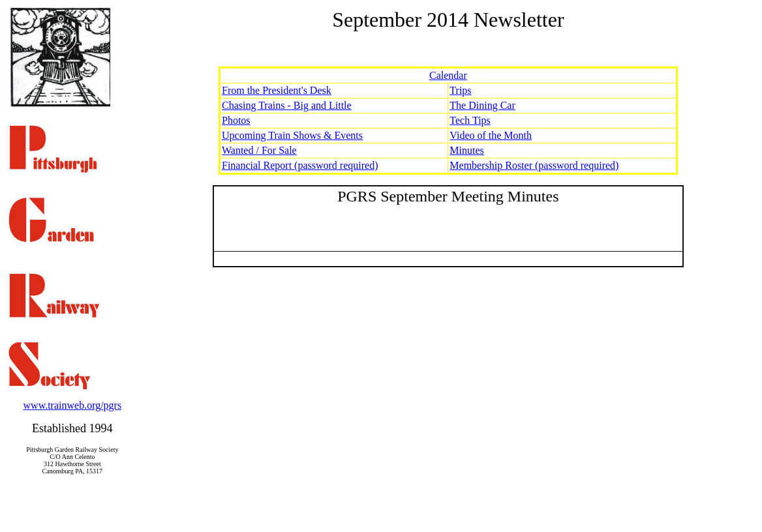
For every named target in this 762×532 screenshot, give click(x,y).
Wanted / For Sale (259, 150)
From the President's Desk (277, 90)
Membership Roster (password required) (534, 165)
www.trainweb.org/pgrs (73, 405)
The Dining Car (482, 105)
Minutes (466, 150)
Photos (236, 120)
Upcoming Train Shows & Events (292, 135)
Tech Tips (470, 120)
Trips (460, 90)
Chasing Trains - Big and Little (287, 105)
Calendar (448, 75)
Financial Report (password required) (300, 165)
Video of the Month (491, 135)
